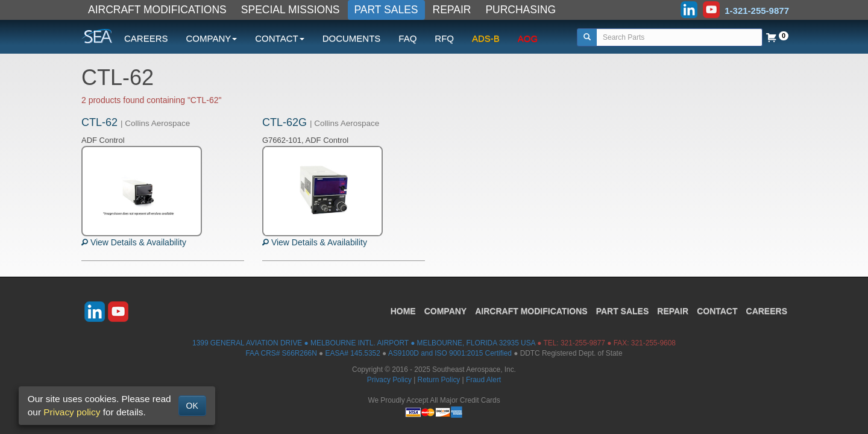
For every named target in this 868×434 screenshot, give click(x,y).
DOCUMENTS (352, 38)
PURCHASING (520, 10)
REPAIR (452, 10)
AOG (528, 38)
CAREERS (146, 38)
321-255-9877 (583, 343)
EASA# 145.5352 (353, 353)
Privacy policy (72, 412)
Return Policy (439, 380)
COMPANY (446, 311)
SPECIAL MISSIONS (291, 10)
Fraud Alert (483, 380)
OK (192, 406)
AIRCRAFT (531, 311)
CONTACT (717, 311)
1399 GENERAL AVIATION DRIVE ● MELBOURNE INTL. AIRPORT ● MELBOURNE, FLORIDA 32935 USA (364, 343)
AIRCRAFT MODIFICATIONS (157, 10)
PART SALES (386, 10)
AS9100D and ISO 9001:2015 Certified (450, 353)
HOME (403, 311)
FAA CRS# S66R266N (281, 353)
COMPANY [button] (212, 38)
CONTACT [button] (279, 38)
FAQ (407, 38)
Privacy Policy (389, 380)
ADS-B (486, 38)
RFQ (444, 38)
